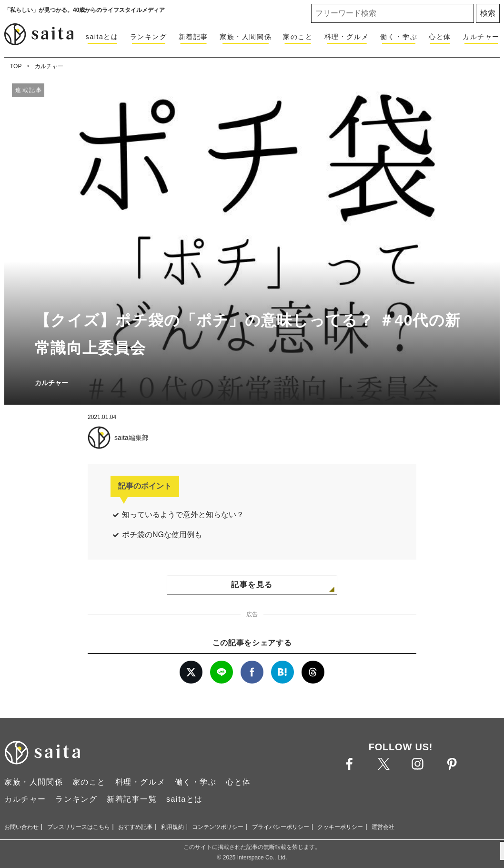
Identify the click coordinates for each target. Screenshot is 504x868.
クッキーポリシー (340, 827)
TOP (16, 66)
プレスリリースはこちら (79, 827)
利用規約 (172, 827)
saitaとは (102, 37)
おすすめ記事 (135, 827)
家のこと (298, 37)
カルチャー (481, 37)
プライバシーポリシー (281, 827)
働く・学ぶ (399, 37)
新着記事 (193, 37)
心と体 (440, 37)
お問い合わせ (21, 827)
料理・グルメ (347, 37)
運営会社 (383, 827)
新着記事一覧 (132, 799)
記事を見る (252, 585)
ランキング (149, 37)
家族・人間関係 (246, 37)
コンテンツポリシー (218, 827)
